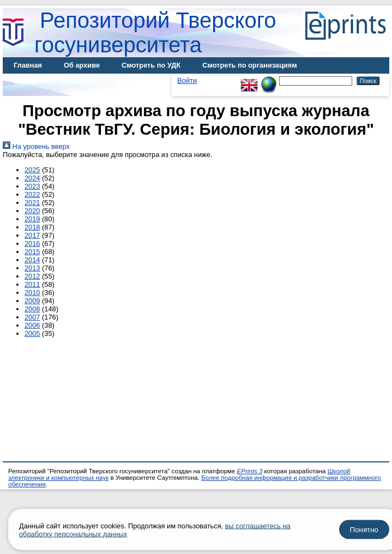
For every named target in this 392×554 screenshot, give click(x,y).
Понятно (364, 530)
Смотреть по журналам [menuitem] (54, 82)
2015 (32, 252)
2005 (32, 333)
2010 (32, 293)
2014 (32, 260)
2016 (32, 243)
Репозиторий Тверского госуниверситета (155, 32)
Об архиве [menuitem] (82, 65)
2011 (32, 284)
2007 (32, 317)
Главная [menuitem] (28, 65)
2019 (32, 219)
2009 (32, 301)
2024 (32, 178)
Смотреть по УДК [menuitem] (151, 65)
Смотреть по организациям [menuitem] (250, 65)
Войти (187, 80)
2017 (32, 235)
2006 (32, 325)
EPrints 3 (250, 471)
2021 (32, 203)
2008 (32, 309)
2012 (32, 276)
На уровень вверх (36, 146)
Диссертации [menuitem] (138, 82)
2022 (32, 194)
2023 (32, 186)
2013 (32, 268)
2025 (32, 170)
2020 (32, 211)
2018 (32, 227)
